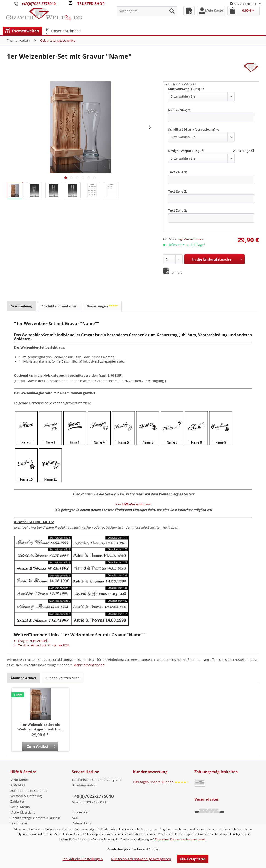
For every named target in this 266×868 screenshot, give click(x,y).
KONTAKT (18, 785)
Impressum (80, 812)
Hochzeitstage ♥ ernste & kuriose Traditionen (36, 821)
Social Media (20, 807)
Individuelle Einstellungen (83, 859)
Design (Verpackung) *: (186, 151)
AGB (75, 818)
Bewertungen (102, 306)
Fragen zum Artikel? (31, 641)
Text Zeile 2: (177, 191)
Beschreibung (21, 306)
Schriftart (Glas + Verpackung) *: (194, 129)
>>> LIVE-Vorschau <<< (133, 504)
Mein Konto (19, 780)
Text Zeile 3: (177, 211)
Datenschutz (81, 823)
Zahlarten (18, 801)
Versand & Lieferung (26, 796)
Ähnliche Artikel (23, 678)
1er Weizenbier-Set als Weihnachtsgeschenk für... (40, 727)
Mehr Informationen (89, 665)
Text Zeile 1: (177, 172)
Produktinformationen (59, 306)
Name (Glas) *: (180, 110)
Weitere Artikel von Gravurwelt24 (41, 645)
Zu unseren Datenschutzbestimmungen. (181, 839)
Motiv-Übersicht (23, 812)
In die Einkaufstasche (217, 259)
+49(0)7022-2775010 (93, 796)
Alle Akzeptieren (193, 859)
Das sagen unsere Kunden (161, 782)
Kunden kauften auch (62, 678)
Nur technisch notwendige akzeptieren (141, 859)
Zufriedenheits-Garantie (29, 791)
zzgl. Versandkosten (190, 239)
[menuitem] (245, 4)
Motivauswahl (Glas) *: (186, 89)
